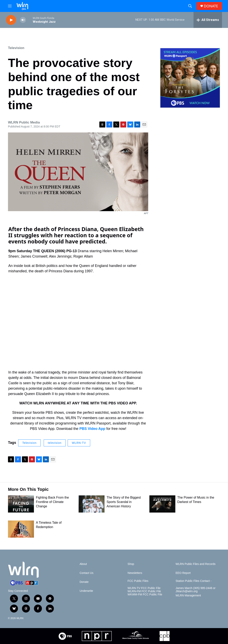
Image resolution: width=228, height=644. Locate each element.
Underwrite (86, 591)
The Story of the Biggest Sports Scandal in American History (124, 502)
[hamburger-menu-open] (10, 6)
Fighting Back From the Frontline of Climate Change (52, 502)
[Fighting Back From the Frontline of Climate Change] (21, 504)
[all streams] (208, 20)
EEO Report (183, 573)
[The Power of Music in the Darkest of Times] (162, 504)
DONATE (211, 6)
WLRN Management (188, 595)
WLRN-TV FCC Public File (144, 588)
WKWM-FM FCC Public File (145, 594)
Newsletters (135, 573)
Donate (84, 582)
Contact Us (86, 573)
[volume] (23, 20)
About (83, 564)
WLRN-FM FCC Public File (144, 591)
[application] (78, 317)
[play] (11, 20)
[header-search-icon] (190, 6)
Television (16, 48)
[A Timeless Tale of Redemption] (21, 529)
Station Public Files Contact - (193, 581)
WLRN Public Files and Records (195, 564)
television (55, 443)
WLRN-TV (79, 443)
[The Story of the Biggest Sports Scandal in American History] (92, 504)
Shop (131, 564)
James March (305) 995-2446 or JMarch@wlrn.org (195, 590)
